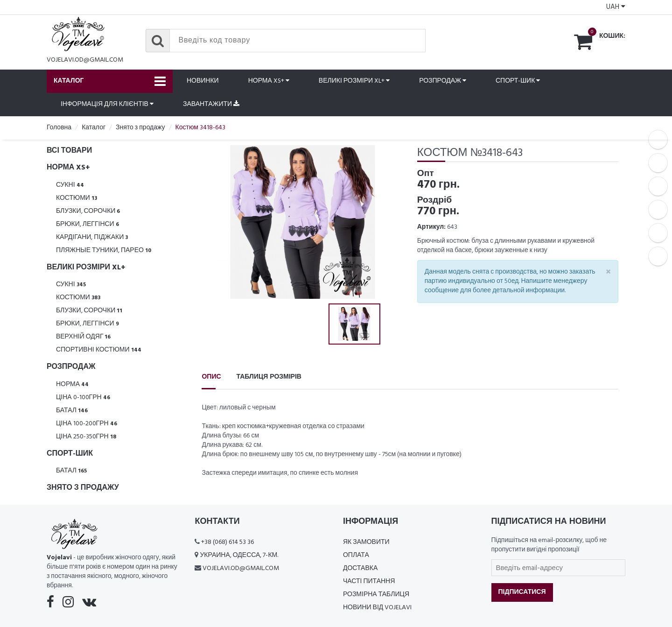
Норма (72, 384)
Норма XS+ (269, 81)
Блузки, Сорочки (88, 211)
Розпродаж (443, 81)
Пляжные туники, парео (104, 250)
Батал (72, 411)
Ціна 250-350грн (86, 437)
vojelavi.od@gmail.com (85, 60)
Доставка (360, 568)
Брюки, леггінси (87, 224)
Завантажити (211, 104)
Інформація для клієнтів (107, 104)
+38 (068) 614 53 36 (227, 542)
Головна (59, 128)
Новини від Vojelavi (377, 608)
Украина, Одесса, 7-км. (239, 555)
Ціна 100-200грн (87, 424)
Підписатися (522, 592)
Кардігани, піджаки (92, 237)
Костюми (77, 198)
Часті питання (369, 581)
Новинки (203, 81)
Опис (211, 377)
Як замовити (366, 542)
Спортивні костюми (99, 350)
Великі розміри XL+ (354, 81)
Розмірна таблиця (376, 595)
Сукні (70, 185)
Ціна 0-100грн (83, 398)
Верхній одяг (84, 337)
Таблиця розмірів (269, 377)
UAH (616, 7)
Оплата (356, 555)
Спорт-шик (518, 81)
